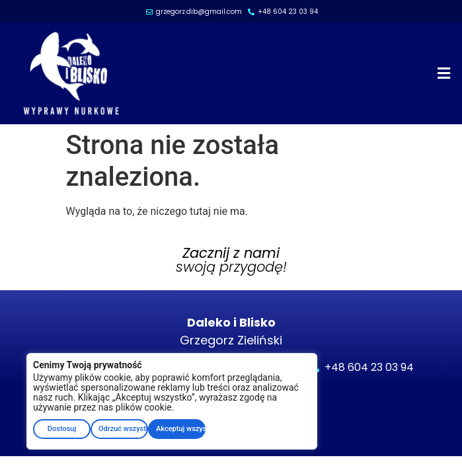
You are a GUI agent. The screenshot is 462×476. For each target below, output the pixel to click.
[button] (444, 73)
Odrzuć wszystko (123, 429)
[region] (172, 401)
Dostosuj (62, 429)
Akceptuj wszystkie (181, 429)
